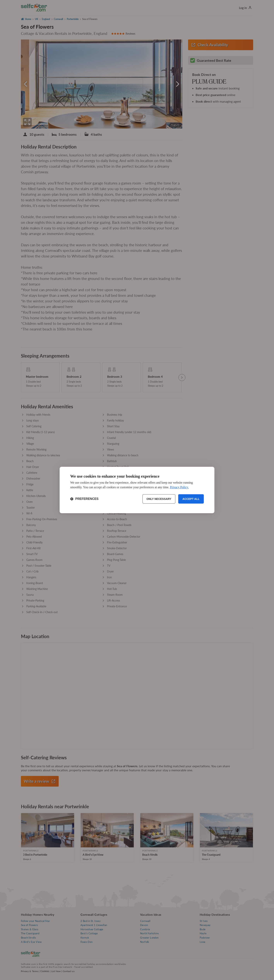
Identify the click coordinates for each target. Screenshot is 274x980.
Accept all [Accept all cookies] (191, 499)
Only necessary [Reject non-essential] (159, 499)
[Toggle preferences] (84, 499)
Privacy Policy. (179, 487)
